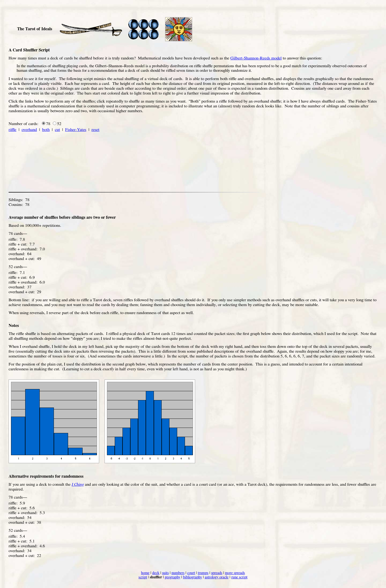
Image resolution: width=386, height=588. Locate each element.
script (143, 577)
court (191, 573)
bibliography (193, 577)
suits (166, 573)
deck (156, 573)
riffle (12, 130)
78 (48, 124)
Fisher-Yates (76, 130)
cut (57, 130)
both (46, 130)
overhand (29, 130)
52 (59, 124)
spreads (217, 573)
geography (172, 577)
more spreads (235, 573)
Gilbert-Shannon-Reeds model (256, 58)
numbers (178, 573)
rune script (240, 577)
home (145, 573)
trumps (203, 573)
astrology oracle (217, 577)
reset (95, 130)
